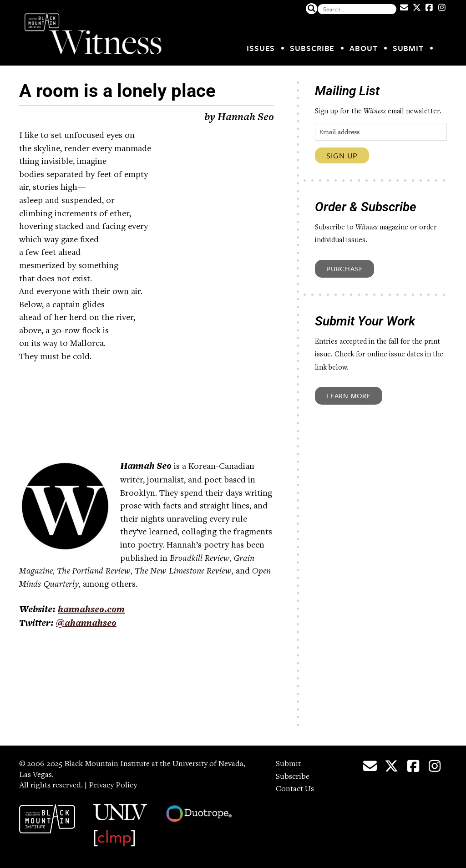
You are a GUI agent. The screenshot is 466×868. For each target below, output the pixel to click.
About (364, 48)
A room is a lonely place (117, 91)
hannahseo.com (91, 610)
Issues (261, 48)
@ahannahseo (86, 624)
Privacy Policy (113, 786)
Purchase (344, 269)
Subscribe (312, 48)
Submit (408, 48)
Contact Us (295, 789)
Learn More (349, 396)
